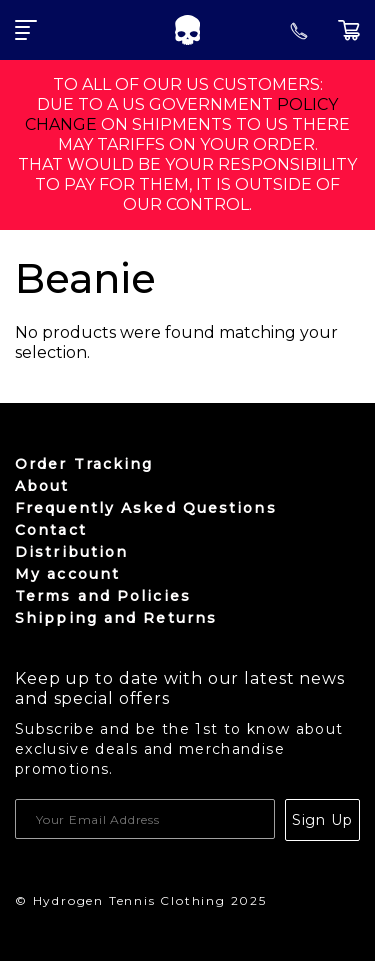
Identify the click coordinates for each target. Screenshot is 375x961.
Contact (51, 530)
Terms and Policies (103, 596)
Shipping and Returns (116, 618)
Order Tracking (84, 464)
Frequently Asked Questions (146, 508)
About (42, 486)
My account (67, 574)
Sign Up (322, 820)
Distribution (71, 552)
